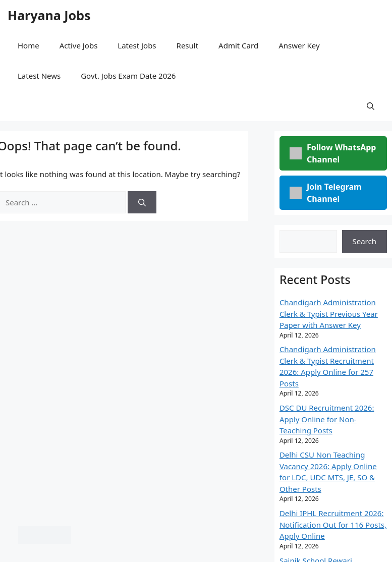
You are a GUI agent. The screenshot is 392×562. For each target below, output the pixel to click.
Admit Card (238, 45)
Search (365, 241)
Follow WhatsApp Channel (333, 153)
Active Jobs (79, 45)
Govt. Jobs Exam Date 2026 (128, 76)
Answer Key (299, 45)
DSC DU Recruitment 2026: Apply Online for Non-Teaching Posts (327, 419)
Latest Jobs (137, 45)
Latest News (39, 76)
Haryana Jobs (49, 15)
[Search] (142, 203)
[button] (371, 106)
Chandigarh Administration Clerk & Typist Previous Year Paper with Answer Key (329, 314)
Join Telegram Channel (326, 193)
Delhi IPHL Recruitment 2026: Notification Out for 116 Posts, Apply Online (333, 524)
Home (29, 45)
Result (188, 45)
